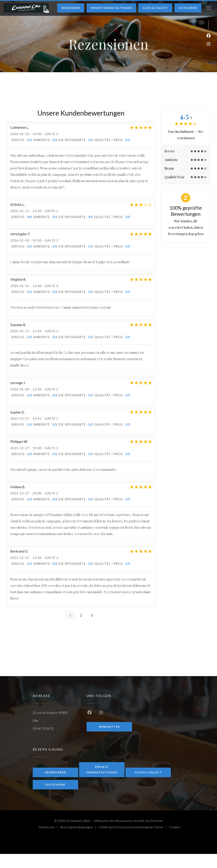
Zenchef (157, 821)
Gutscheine (188, 8)
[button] (209, 8)
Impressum (49, 828)
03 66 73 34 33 (43, 728)
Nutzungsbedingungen (79, 828)
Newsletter (109, 727)
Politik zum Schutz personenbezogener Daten (134, 828)
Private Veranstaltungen (111, 8)
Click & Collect (155, 8)
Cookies (175, 828)
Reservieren (71, 8)
